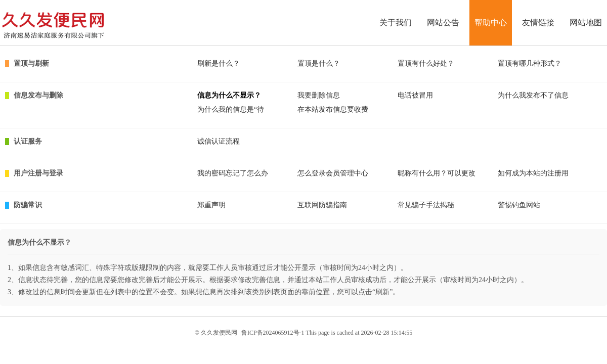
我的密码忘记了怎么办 (233, 173)
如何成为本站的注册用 (533, 173)
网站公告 (443, 22)
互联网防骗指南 (322, 205)
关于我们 (396, 22)
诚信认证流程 (219, 141)
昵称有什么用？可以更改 (437, 173)
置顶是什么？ (319, 63)
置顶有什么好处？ (426, 63)
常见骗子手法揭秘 (426, 205)
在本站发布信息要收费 (333, 109)
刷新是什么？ (219, 63)
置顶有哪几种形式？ (530, 63)
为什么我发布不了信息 (533, 95)
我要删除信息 (319, 95)
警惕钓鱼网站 (519, 205)
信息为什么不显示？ (229, 95)
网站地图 (586, 22)
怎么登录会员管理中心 (333, 173)
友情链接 (538, 22)
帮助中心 (491, 22)
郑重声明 (211, 205)
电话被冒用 (415, 95)
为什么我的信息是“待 (231, 109)
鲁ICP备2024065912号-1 (273, 333)
